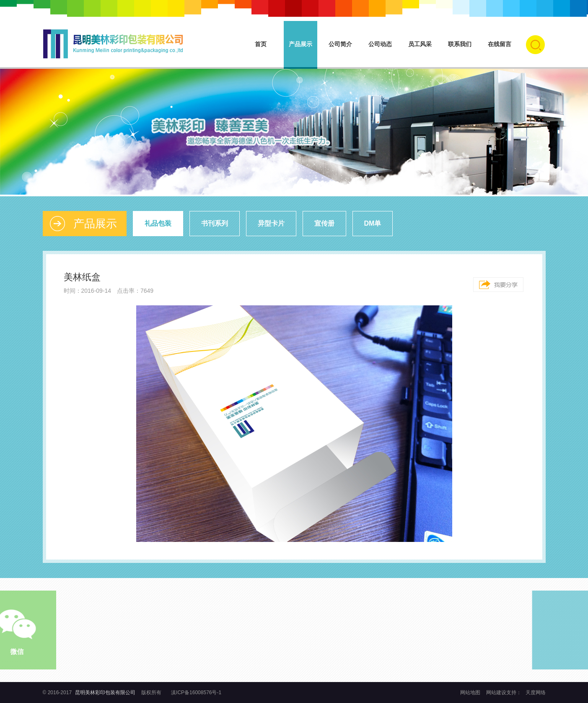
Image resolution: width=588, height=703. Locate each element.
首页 (261, 44)
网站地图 (471, 693)
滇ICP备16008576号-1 (196, 693)
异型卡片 (271, 223)
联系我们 (460, 44)
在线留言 (500, 44)
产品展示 (300, 44)
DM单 (373, 223)
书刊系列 (215, 223)
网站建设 (496, 693)
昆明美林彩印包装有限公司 (105, 693)
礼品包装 (158, 223)
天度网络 (536, 693)
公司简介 (340, 44)
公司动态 (380, 44)
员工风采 (420, 44)
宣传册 (324, 223)
